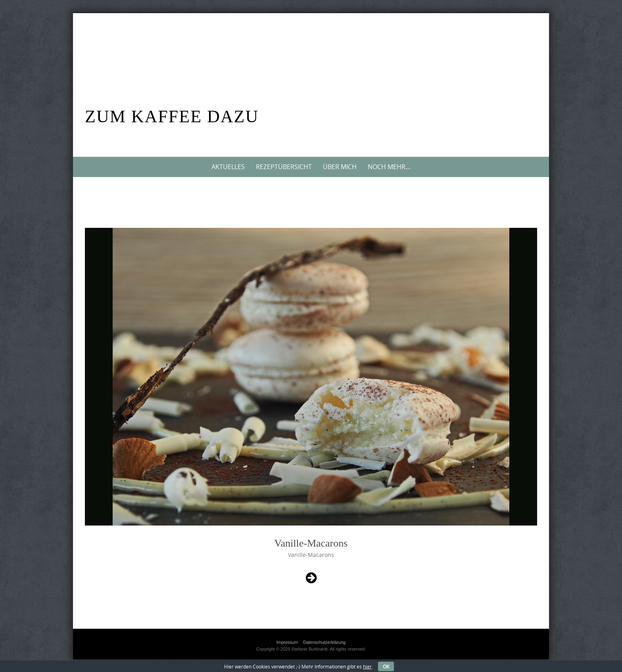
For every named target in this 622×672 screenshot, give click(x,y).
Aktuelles (228, 167)
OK (386, 666)
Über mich (340, 167)
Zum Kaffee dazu (172, 116)
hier (367, 666)
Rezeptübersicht (284, 167)
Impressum (287, 642)
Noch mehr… (389, 167)
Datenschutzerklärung (324, 642)
